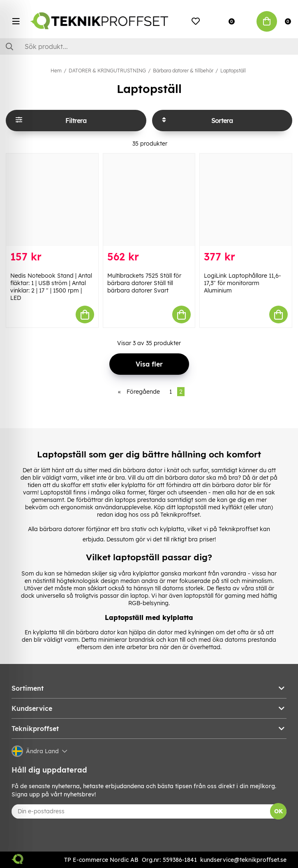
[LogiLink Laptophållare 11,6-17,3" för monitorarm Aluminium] (246, 200)
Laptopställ (233, 71)
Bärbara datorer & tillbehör (183, 71)
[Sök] (149, 46)
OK (278, 811)
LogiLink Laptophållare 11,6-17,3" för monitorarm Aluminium (243, 283)
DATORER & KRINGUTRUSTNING (107, 71)
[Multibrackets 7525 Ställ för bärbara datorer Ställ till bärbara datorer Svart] (149, 200)
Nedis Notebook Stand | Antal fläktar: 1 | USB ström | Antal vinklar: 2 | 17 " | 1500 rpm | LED (51, 287)
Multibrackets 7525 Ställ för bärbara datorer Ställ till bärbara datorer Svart (144, 283)
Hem (56, 71)
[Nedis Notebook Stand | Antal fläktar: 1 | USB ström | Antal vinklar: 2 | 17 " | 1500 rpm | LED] (52, 200)
